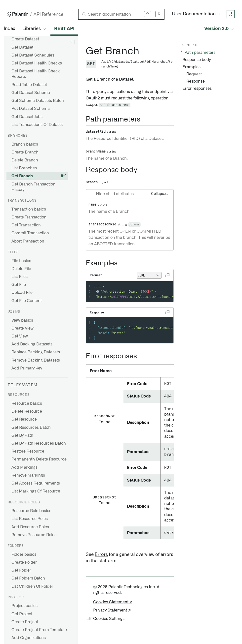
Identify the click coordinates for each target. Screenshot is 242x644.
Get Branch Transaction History (33, 187)
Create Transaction (29, 217)
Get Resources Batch (31, 428)
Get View (20, 336)
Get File (19, 285)
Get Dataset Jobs (27, 117)
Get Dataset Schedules (33, 55)
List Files (20, 277)
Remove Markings (28, 475)
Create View (22, 328)
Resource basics (27, 403)
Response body (197, 60)
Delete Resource (27, 411)
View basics (22, 320)
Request (194, 74)
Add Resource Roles (30, 527)
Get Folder (21, 570)
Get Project (22, 614)
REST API (64, 29)
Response (196, 81)
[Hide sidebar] (72, 42)
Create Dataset (25, 39)
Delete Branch (25, 160)
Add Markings (24, 467)
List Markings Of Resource (36, 491)
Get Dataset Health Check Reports (36, 74)
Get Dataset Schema (31, 93)
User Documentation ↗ (196, 14)
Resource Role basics (31, 511)
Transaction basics (29, 209)
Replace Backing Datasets (36, 352)
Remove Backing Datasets (36, 360)
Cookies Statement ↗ (113, 602)
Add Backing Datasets (32, 344)
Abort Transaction (28, 241)
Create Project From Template (39, 630)
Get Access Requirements (36, 483)
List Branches (24, 168)
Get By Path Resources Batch (39, 443)
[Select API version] (219, 29)
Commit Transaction (30, 233)
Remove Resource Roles (34, 535)
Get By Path (22, 435)
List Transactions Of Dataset (37, 125)
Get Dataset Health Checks (37, 63)
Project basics (24, 606)
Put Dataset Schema (31, 109)
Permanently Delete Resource (39, 459)
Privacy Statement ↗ (112, 610)
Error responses (197, 89)
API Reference (48, 15)
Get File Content (27, 301)
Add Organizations (29, 638)
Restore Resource (28, 451)
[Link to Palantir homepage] (18, 14)
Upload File (22, 293)
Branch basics (25, 144)
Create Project (25, 622)
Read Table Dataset (29, 85)
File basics (21, 261)
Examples (191, 67)
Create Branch (25, 152)
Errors (101, 555)
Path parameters (200, 53)
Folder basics (24, 554)
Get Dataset (22, 47)
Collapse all (161, 194)
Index (9, 29)
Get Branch (22, 176)
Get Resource (24, 419)
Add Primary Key (27, 368)
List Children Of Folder (32, 586)
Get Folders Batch (28, 578)
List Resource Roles (30, 519)
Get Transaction (26, 225)
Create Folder (24, 562)
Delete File (21, 269)
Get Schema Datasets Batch (38, 101)
